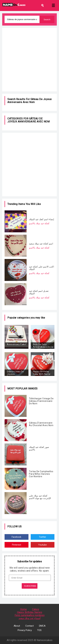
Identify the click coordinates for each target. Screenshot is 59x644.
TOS (39, 630)
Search (47, 20)
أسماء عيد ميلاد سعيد (29, 618)
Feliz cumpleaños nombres (30, 615)
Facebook (16, 537)
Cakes (36, 609)
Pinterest (17, 545)
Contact (29, 626)
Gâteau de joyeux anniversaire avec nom (30, 101)
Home (23, 609)
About (17, 626)
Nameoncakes (45, 640)
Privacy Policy (25, 630)
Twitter (42, 537)
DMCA (42, 626)
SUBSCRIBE (30, 586)
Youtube (42, 545)
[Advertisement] (29, 60)
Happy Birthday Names (30, 612)
